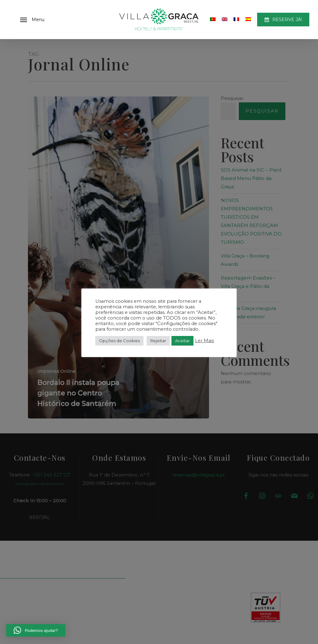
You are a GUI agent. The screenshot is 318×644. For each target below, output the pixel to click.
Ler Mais (204, 341)
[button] (32, 20)
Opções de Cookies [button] (119, 341)
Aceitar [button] (182, 341)
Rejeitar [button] (158, 341)
